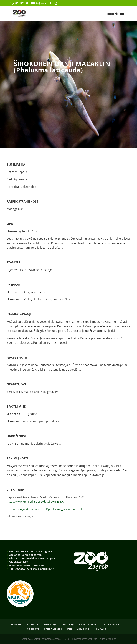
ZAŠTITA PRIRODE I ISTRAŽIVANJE (101, 624)
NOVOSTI (32, 624)
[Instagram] (56, 3)
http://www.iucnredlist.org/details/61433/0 (35, 502)
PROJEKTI (33, 629)
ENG (69, 629)
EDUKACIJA (50, 624)
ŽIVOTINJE (68, 624)
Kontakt (100, 629)
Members (83, 629)
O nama (16, 624)
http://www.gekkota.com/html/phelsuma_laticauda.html (44, 509)
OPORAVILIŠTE (53, 629)
